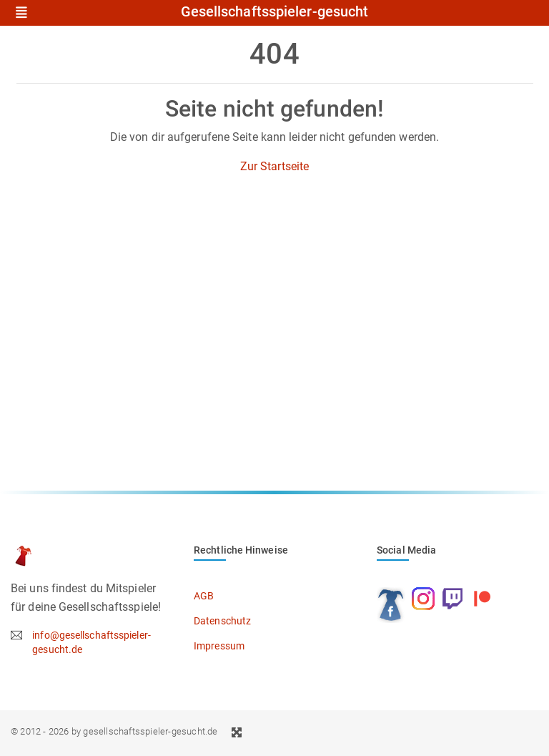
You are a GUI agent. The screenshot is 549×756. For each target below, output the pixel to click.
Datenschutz (222, 621)
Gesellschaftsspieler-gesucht (275, 12)
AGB (204, 596)
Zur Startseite (274, 166)
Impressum (219, 646)
